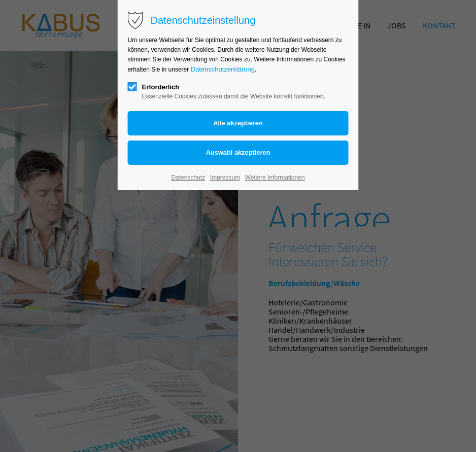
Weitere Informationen (275, 178)
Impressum (225, 178)
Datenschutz (188, 178)
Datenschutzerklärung (223, 69)
